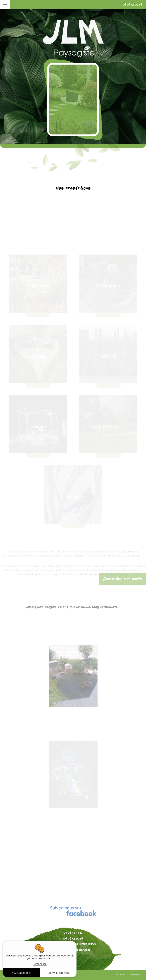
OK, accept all (21, 973)
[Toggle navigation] (5, 5)
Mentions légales (135, 975)
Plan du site (120, 975)
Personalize (40, 964)
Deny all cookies (58, 973)
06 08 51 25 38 (132, 4)
